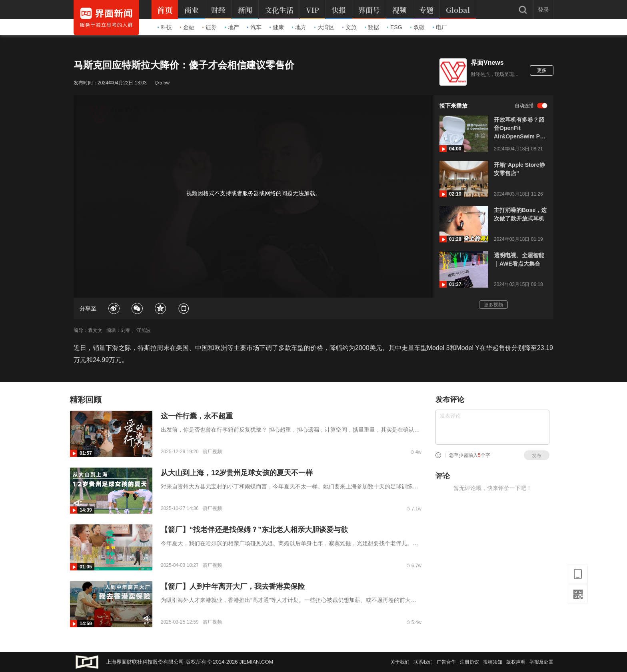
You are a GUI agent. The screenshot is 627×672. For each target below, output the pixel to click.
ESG (395, 27)
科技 (165, 27)
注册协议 (469, 662)
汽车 (254, 27)
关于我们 (400, 662)
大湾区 (324, 27)
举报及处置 (541, 662)
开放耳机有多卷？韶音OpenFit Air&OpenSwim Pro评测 (520, 129)
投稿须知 (493, 662)
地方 (299, 27)
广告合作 (446, 662)
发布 (537, 456)
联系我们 (423, 662)
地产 (232, 27)
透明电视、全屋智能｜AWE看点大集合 (519, 259)
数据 (372, 27)
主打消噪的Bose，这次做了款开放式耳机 (520, 214)
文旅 (349, 27)
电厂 (440, 27)
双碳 (417, 27)
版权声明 (516, 662)
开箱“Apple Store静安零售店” (519, 169)
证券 (210, 27)
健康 (277, 27)
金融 (187, 27)
